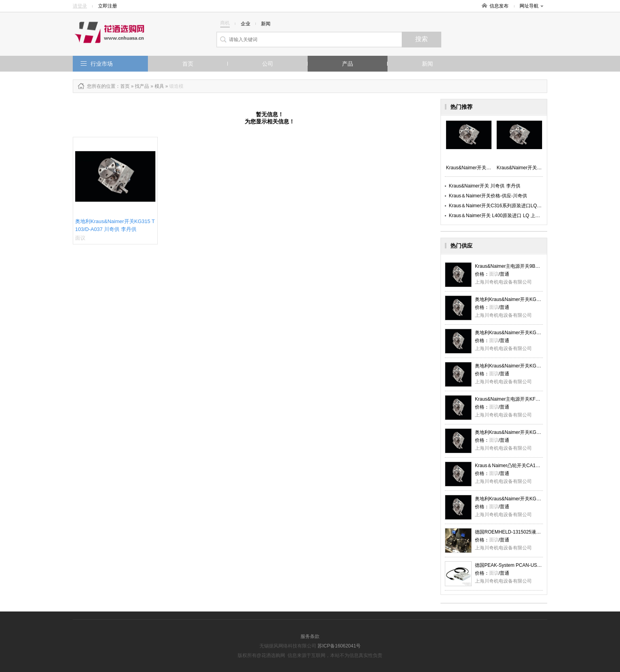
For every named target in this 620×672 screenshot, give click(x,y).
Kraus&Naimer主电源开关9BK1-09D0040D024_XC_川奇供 (537, 266)
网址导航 (531, 6)
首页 (188, 64)
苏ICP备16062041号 (339, 646)
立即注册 (108, 6)
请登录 (80, 6)
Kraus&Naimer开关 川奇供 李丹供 (485, 186)
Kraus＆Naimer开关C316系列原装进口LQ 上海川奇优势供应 (512, 206)
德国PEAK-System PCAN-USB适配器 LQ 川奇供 (526, 565)
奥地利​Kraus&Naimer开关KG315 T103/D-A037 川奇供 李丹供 (540, 432)
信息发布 (499, 6)
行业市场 (102, 64)
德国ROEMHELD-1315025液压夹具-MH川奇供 (524, 532)
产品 (348, 64)
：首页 (123, 86)
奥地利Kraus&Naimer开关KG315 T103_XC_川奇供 (529, 499)
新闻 (427, 64)
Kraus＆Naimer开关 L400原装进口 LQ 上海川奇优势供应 (509, 216)
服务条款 (310, 636)
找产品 (142, 86)
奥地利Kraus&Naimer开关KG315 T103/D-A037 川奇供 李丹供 (540, 299)
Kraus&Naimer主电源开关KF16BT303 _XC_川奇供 (528, 399)
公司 (268, 64)
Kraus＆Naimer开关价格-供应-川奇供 (488, 196)
